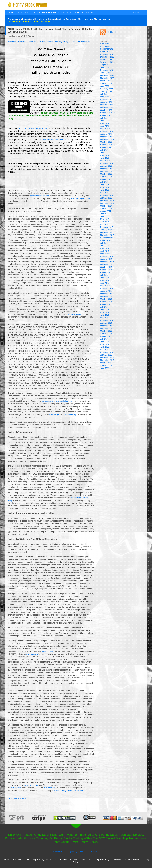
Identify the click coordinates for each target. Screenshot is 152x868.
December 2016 (107, 232)
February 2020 (107, 131)
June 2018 (105, 185)
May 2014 (105, 312)
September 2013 (107, 334)
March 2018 (105, 193)
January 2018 (106, 198)
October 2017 (106, 206)
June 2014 (105, 310)
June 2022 (105, 86)
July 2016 (104, 243)
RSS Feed (108, 32)
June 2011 (105, 368)
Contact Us (65, 13)
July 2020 (104, 118)
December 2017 (107, 201)
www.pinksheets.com (65, 401)
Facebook (58, 852)
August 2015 (106, 272)
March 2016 (105, 254)
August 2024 (106, 52)
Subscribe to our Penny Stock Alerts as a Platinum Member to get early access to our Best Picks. (49, 41)
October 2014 (106, 299)
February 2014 (107, 320)
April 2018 (105, 190)
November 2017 (107, 203)
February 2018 (107, 195)
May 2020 (105, 123)
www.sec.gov (47, 401)
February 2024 (107, 54)
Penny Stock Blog (85, 13)
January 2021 (106, 102)
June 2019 (105, 153)
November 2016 (107, 235)
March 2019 (105, 161)
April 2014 (105, 315)
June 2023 (105, 67)
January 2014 (106, 323)
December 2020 (107, 105)
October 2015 (106, 267)
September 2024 (107, 49)
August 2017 (106, 211)
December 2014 (107, 294)
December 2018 (107, 169)
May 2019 (105, 155)
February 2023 (107, 70)
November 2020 (107, 107)
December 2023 (107, 57)
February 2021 (107, 99)
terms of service (75, 314)
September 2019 (107, 145)
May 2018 (105, 187)
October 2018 (106, 174)
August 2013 (106, 336)
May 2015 (105, 280)
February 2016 (107, 256)
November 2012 (107, 360)
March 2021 (105, 97)
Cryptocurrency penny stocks (54, 140)
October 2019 (106, 142)
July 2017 (104, 214)
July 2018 (104, 182)
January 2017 (106, 230)
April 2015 (105, 283)
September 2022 (107, 83)
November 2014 (107, 296)
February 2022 (107, 89)
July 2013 (104, 339)
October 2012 (106, 363)
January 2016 (106, 259)
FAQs (20, 13)
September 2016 (107, 238)
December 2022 (107, 75)
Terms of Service (132, 860)
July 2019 (104, 150)
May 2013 (105, 344)
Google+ (95, 852)
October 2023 (106, 59)
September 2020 (107, 113)
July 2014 (104, 307)
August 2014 (106, 304)
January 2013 (106, 355)
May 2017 (105, 219)
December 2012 (107, 358)
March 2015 (105, 286)
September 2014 (107, 302)
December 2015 (107, 262)
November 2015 (107, 264)
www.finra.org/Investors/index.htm (69, 790)
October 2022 (106, 81)
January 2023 (106, 73)
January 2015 (106, 291)
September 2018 (107, 177)
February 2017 (107, 227)
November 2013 (107, 328)
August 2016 (106, 240)
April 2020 (105, 126)
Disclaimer (117, 860)
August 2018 (106, 179)
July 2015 (104, 275)
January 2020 (106, 134)
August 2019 (106, 147)
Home (11, 13)
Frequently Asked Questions (39, 860)
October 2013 (106, 331)
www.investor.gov (31, 785)
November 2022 (107, 78)
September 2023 (107, 62)
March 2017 (105, 224)
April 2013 (105, 347)
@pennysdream (77, 852)
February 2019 (107, 163)
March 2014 (105, 318)
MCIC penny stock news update (33, 128)
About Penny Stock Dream (40, 13)
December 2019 (107, 137)
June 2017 (105, 216)
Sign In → (137, 13)
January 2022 (106, 91)
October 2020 (106, 110)
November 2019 (107, 139)
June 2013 (105, 342)
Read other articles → (17, 798)
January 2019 (106, 166)
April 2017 (105, 222)
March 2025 (105, 46)
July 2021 (104, 94)
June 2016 (105, 246)
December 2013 (107, 326)
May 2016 (105, 248)
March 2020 (105, 129)
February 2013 (107, 352)
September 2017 (107, 209)
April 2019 (105, 158)
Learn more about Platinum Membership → (33, 22)
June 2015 (105, 278)
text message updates (81, 198)
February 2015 (107, 288)
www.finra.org (71, 414)
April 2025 (105, 44)
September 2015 (107, 270)
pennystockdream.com (40, 196)
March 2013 (105, 350)
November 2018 (107, 171)
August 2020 (106, 115)
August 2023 (106, 65)
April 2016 (105, 251)
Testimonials (18, 860)
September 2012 (107, 365)
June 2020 (105, 121)
